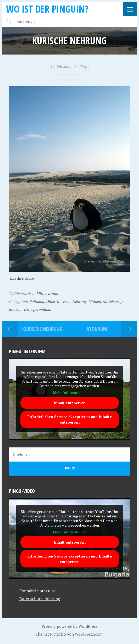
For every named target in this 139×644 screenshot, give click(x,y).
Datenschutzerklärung (40, 599)
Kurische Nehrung (72, 301)
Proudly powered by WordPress (70, 626)
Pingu (84, 66)
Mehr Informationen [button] (70, 393)
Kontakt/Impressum (37, 591)
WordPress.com (89, 634)
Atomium (97, 329)
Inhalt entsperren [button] (70, 403)
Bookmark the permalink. (30, 309)
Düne (51, 301)
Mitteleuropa (47, 294)
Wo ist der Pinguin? (47, 9)
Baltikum (37, 301)
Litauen (95, 301)
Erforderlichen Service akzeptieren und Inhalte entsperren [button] (70, 420)
